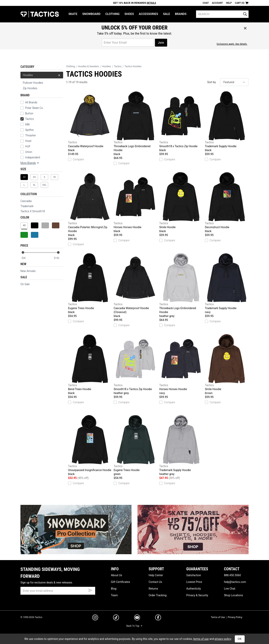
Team (114, 595)
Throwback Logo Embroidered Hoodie (135, 124)
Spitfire (29, 130)
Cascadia (26, 201)
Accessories (148, 14)
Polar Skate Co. (34, 108)
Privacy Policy (235, 617)
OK (240, 639)
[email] (58, 591)
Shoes (129, 14)
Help (229, 3)
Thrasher (31, 135)
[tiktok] (116, 618)
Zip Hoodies (30, 88)
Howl (28, 141)
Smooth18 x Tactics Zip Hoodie (181, 122)
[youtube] (137, 618)
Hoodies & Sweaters (88, 66)
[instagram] (95, 618)
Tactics (40, 14)
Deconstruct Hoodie (227, 203)
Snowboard (91, 14)
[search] (222, 14)
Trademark (27, 206)
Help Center (156, 575)
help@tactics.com (235, 582)
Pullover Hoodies (33, 83)
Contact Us (155, 582)
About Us (117, 575)
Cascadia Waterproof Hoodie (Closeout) (135, 286)
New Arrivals (28, 271)
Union (29, 152)
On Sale (25, 284)
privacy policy (223, 639)
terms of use (201, 639)
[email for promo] (128, 43)
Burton (29, 113)
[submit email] (90, 590)
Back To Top (134, 626)
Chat (206, 3)
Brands (181, 14)
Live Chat (230, 589)
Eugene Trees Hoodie (90, 284)
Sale (167, 14)
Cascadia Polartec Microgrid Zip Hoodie (90, 205)
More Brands (30, 163)
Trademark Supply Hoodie (227, 122)
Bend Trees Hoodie (90, 365)
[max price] (58, 258)
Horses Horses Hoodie (135, 203)
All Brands (31, 102)
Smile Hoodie (181, 203)
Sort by (212, 82)
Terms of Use (218, 617)
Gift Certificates (120, 582)
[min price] (26, 258)
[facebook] (158, 618)
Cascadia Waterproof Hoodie (90, 122)
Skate (73, 14)
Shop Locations (234, 595)
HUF (28, 146)
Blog (114, 589)
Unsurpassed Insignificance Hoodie (90, 446)
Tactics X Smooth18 (33, 211)
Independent (33, 157)
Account (217, 3)
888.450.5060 (232, 575)
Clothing (112, 14)
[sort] (234, 82)
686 (27, 124)
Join (161, 43)
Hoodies (42, 75)
